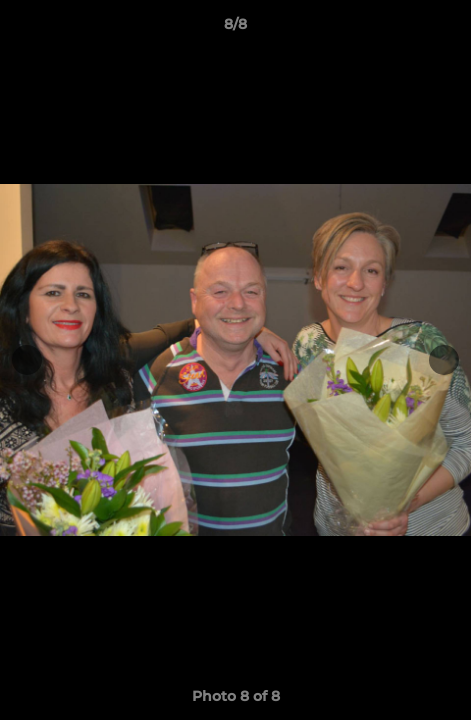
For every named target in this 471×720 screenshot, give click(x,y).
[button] (447, 29)
